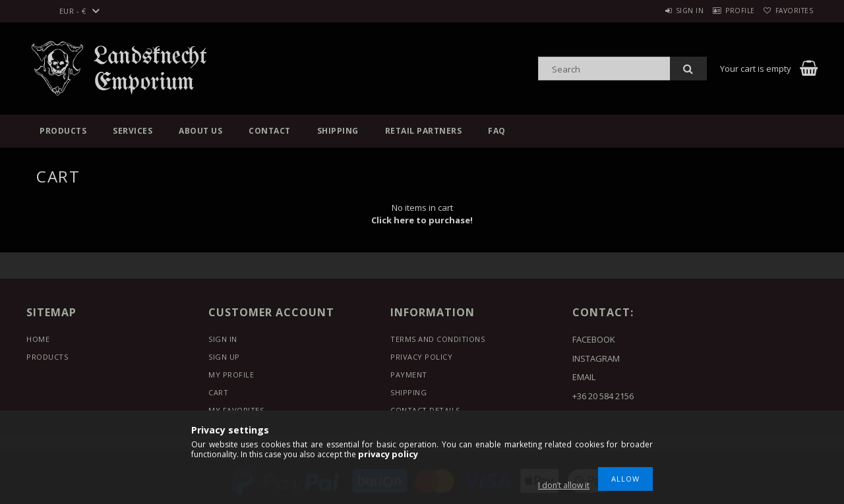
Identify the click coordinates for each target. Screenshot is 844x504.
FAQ (497, 131)
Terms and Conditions (437, 339)
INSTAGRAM (596, 358)
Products (63, 131)
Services (133, 131)
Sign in (663, 11)
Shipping (338, 131)
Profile (724, 11)
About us (200, 131)
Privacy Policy (421, 357)
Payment (409, 375)
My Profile (231, 375)
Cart (218, 392)
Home (38, 339)
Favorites (789, 11)
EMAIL (584, 377)
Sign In (223, 339)
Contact (270, 131)
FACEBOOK (594, 339)
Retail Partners (424, 131)
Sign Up (224, 357)
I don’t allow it (564, 485)
